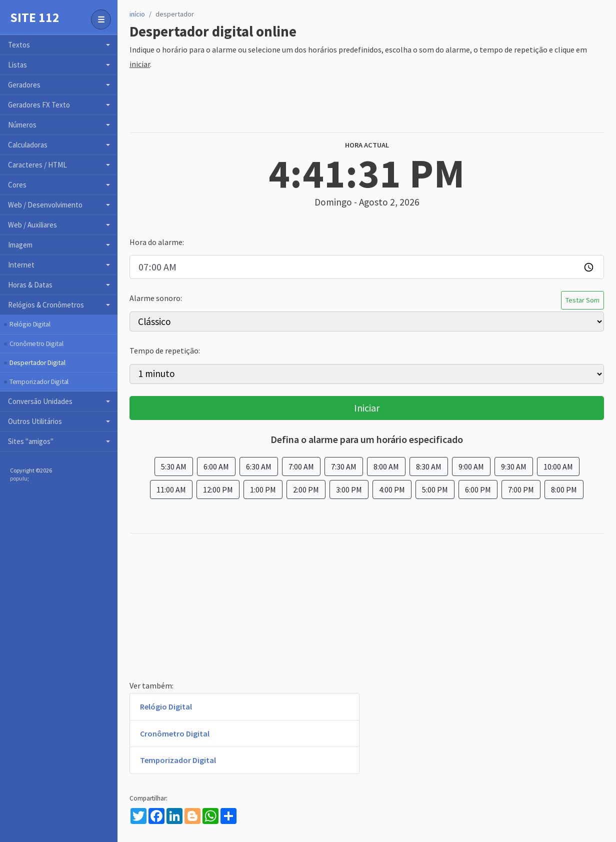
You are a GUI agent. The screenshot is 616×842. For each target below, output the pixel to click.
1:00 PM (263, 489)
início (137, 14)
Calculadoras (28, 145)
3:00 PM (349, 489)
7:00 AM (301, 466)
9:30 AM (514, 466)
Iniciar (367, 408)
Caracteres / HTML (37, 165)
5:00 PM (435, 489)
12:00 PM (218, 489)
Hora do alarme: (157, 242)
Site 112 (35, 17)
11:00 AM (171, 489)
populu (19, 478)
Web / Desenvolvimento (45, 205)
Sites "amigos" (31, 441)
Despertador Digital (37, 362)
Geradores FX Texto (39, 105)
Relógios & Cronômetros (46, 305)
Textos (19, 45)
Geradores (24, 85)
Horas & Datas (30, 285)
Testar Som (582, 300)
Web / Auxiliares (32, 225)
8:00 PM (564, 489)
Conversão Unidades (40, 401)
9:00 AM (471, 466)
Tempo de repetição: (165, 350)
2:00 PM (306, 489)
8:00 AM (386, 466)
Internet (21, 265)
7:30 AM (344, 466)
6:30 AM (259, 466)
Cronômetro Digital (36, 343)
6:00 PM (478, 489)
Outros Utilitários (35, 421)
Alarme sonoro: (156, 298)
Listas (17, 65)
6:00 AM (216, 466)
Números (22, 125)
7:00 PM (521, 489)
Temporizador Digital (39, 381)
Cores (17, 185)
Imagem (20, 245)
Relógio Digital (30, 324)
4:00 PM (392, 489)
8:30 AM (429, 466)
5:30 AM (174, 466)
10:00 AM (558, 466)
